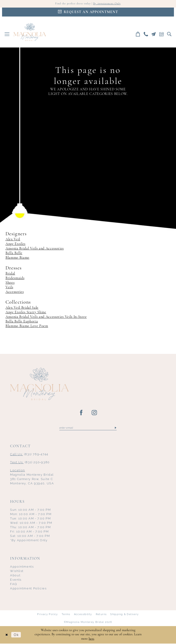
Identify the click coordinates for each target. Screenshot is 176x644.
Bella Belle (14, 253)
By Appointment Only (107, 4)
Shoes (10, 283)
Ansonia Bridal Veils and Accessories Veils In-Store (46, 317)
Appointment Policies (28, 589)
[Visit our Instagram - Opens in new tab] (95, 413)
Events (16, 580)
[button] (7, 34)
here (91, 639)
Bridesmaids (15, 278)
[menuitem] (7, 34)
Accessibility (83, 615)
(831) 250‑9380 (30, 463)
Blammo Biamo (17, 258)
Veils (9, 288)
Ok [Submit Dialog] (17, 635)
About (15, 576)
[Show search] (169, 34)
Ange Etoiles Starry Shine (26, 313)
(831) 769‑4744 (29, 455)
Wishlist (17, 571)
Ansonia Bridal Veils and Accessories (35, 249)
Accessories (15, 292)
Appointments (22, 567)
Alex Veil (13, 240)
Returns (101, 615)
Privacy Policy (47, 615)
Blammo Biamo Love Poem (27, 326)
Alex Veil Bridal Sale (22, 308)
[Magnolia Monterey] (30, 32)
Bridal (10, 274)
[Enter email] (88, 428)
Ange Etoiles (15, 244)
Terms (66, 615)
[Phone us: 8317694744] (146, 34)
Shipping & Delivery (124, 615)
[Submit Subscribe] (115, 428)
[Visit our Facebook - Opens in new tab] (81, 413)
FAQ (14, 584)
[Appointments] (88, 12)
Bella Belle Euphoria (22, 322)
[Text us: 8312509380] (154, 34)
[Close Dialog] (7, 635)
